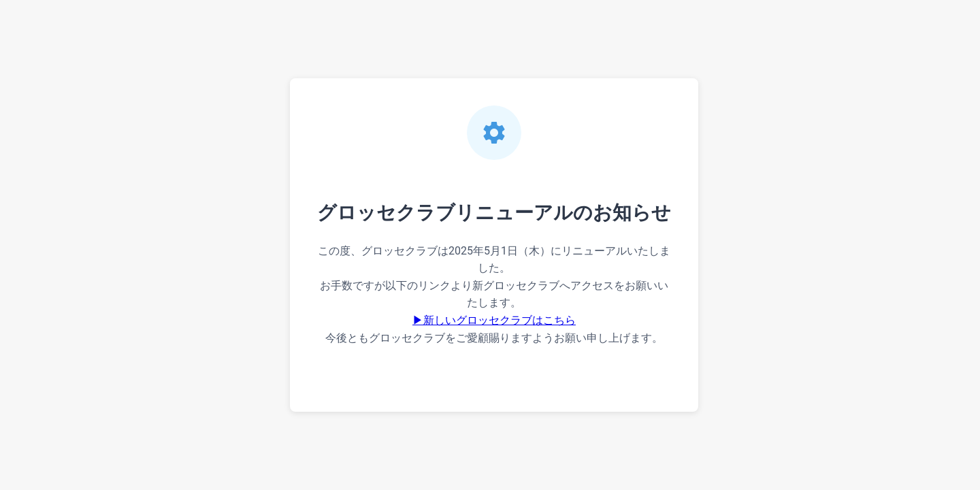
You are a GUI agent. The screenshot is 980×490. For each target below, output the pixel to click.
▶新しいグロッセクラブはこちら (494, 320)
